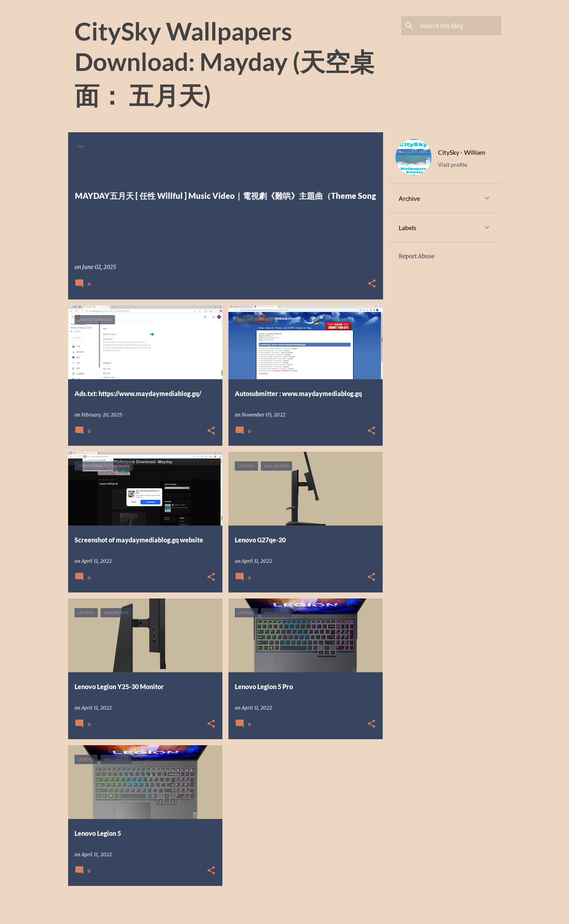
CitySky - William (462, 152)
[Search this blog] (459, 26)
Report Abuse (417, 256)
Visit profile (453, 165)
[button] (372, 284)
